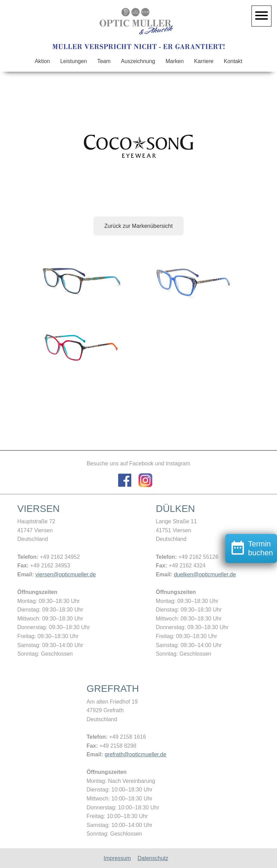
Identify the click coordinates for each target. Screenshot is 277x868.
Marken (175, 61)
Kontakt (233, 61)
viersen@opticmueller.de (66, 574)
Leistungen (74, 61)
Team (104, 61)
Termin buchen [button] (251, 579)
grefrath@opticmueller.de (136, 754)
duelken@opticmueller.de (205, 574)
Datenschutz (153, 858)
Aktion (42, 61)
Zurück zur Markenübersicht (138, 226)
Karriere (204, 61)
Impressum (117, 858)
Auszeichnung (138, 61)
